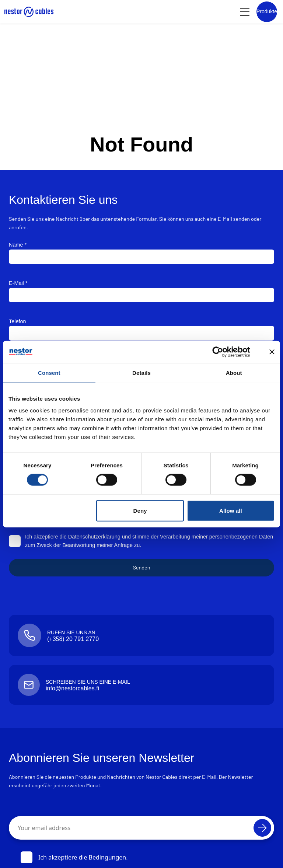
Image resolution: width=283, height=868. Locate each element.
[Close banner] (272, 352)
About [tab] (234, 372)
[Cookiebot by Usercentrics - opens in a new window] (223, 352)
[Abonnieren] (262, 828)
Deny (140, 510)
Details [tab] (141, 372)
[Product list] (267, 12)
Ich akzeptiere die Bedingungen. (74, 857)
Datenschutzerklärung (94, 537)
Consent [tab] (49, 372)
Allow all (231, 510)
